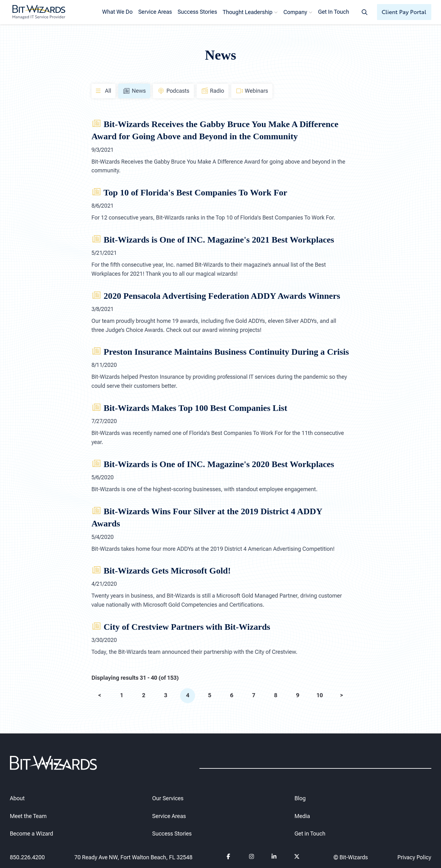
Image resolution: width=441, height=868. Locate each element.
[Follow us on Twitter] (297, 857)
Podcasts (173, 91)
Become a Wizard (32, 834)
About (17, 798)
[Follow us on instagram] (251, 857)
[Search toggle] (365, 12)
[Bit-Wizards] (39, 12)
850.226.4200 (27, 857)
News (134, 91)
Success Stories (197, 12)
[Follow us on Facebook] (229, 857)
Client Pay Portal (404, 12)
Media (302, 816)
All (104, 90)
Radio (213, 91)
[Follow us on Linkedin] (274, 857)
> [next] (341, 695)
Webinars (252, 91)
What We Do (117, 12)
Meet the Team (28, 816)
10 (320, 695)
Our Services (168, 798)
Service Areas (155, 12)
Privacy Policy (414, 857)
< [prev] (100, 695)
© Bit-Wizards (351, 857)
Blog (300, 798)
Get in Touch (310, 834)
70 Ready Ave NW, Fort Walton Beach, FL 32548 (133, 857)
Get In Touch (333, 12)
